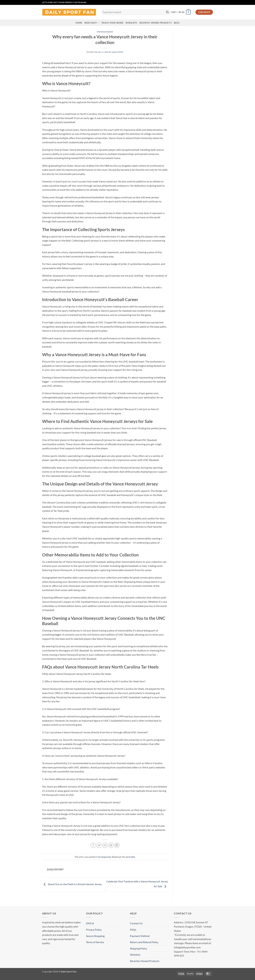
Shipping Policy (138, 948)
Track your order (112, 23)
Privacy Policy (94, 930)
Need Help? (92, 23)
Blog (177, 23)
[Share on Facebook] (93, 845)
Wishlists (131, 23)
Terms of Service (95, 942)
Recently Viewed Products (155, 23)
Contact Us (136, 923)
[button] (181, 12)
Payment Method (140, 936)
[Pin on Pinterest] (111, 845)
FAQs (133, 930)
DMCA (90, 923)
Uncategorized (105, 32)
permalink (130, 857)
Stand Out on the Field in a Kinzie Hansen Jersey (72, 884)
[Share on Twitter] (99, 845)
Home (79, 23)
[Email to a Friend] (105, 845)
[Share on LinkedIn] (117, 845)
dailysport (118, 52)
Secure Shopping (95, 936)
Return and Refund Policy (144, 942)
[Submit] (167, 12)
